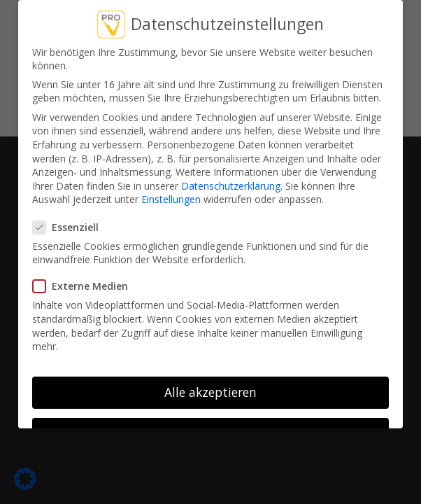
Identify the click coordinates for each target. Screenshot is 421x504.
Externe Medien (86, 286)
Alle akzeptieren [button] (210, 392)
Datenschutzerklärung (231, 186)
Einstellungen (171, 199)
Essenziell (71, 227)
